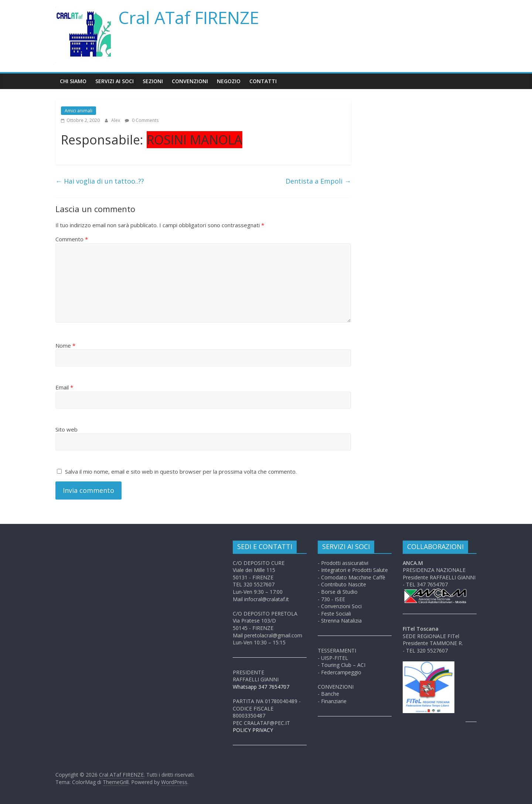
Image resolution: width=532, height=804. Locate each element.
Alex (116, 120)
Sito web (66, 429)
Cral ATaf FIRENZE (189, 17)
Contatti (263, 81)
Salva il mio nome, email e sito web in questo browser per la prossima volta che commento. (181, 471)
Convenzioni (190, 81)
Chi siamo (73, 81)
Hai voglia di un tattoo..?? (100, 181)
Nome (65, 345)
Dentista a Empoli (318, 181)
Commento (72, 239)
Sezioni (153, 81)
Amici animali (79, 111)
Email (64, 387)
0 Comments (142, 120)
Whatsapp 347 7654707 (261, 687)
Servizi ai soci (115, 81)
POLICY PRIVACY (253, 730)
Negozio (229, 81)
